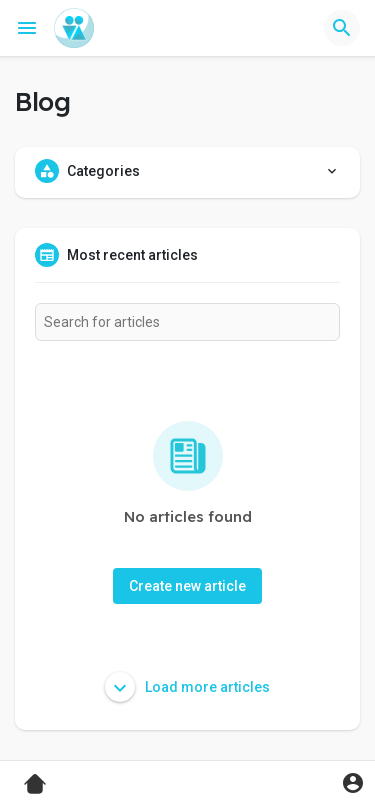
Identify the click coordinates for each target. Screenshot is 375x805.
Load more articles (187, 687)
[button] (342, 28)
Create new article (187, 586)
